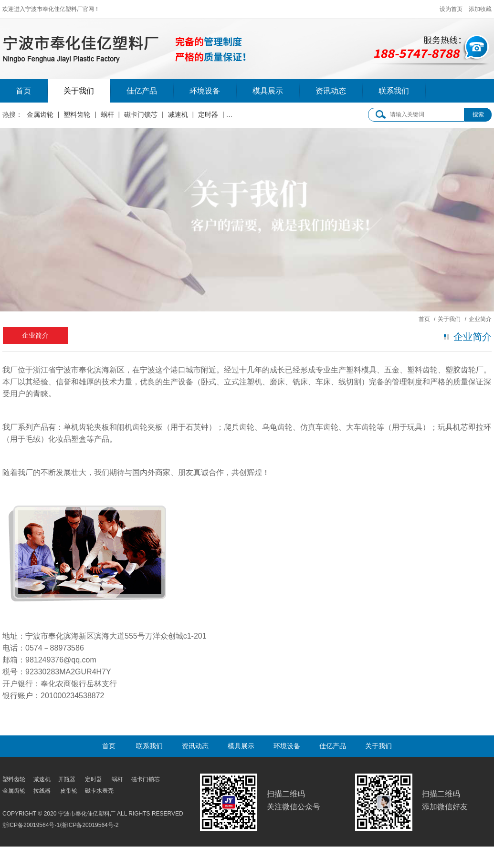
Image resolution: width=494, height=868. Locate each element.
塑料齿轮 (77, 114)
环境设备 (205, 91)
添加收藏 (480, 9)
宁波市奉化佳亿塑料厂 (168, 43)
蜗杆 (107, 114)
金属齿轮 (40, 114)
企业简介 (35, 335)
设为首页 (451, 9)
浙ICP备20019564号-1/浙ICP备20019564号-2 (60, 825)
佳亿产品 (142, 91)
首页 (23, 91)
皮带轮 (238, 114)
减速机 (178, 114)
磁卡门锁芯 (141, 114)
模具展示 (268, 91)
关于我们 (79, 91)
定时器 (208, 114)
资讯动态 (331, 91)
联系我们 (394, 91)
